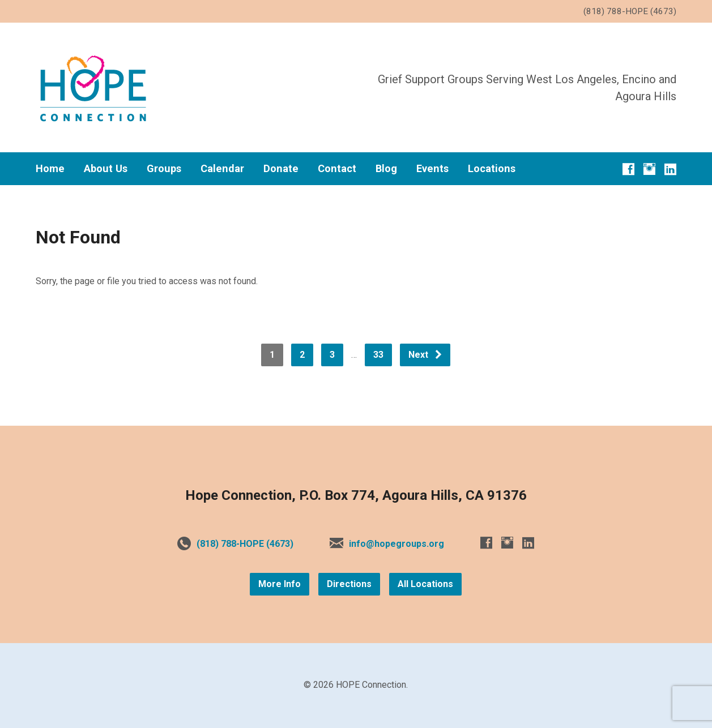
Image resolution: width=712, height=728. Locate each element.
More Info (280, 584)
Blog (386, 169)
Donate (281, 169)
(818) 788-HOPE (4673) (245, 544)
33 (378, 355)
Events (432, 169)
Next (426, 355)
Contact (337, 169)
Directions (349, 584)
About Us (106, 169)
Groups (164, 169)
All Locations (425, 584)
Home (50, 169)
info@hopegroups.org (396, 544)
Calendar (222, 169)
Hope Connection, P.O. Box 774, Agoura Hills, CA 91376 (356, 495)
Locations (492, 169)
